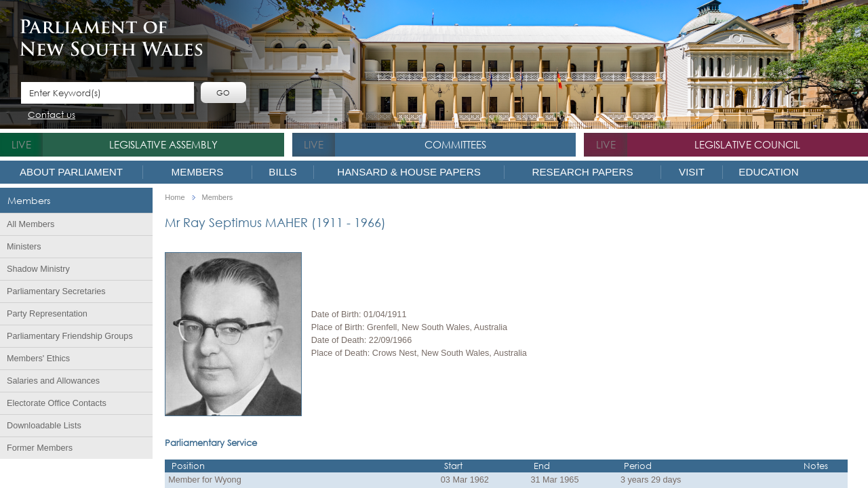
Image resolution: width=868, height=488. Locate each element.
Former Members (40, 448)
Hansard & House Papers (409, 172)
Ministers (24, 247)
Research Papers (582, 172)
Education (768, 172)
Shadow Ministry (38, 269)
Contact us (52, 116)
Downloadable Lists (44, 426)
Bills (282, 172)
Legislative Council (747, 144)
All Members (31, 224)
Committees (455, 144)
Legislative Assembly (163, 144)
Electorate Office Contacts (57, 403)
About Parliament (71, 172)
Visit (692, 172)
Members (198, 172)
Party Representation (47, 314)
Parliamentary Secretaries (56, 291)
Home (175, 198)
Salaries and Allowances (53, 381)
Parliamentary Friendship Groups (70, 336)
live (21, 144)
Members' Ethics (38, 359)
